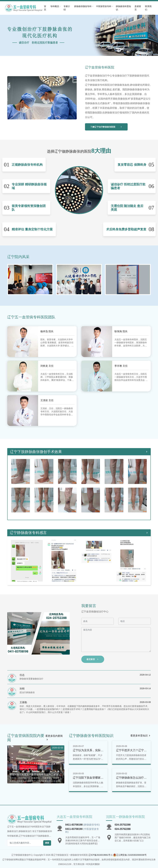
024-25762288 (123, 829)
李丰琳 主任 (122, 366)
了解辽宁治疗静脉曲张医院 (106, 127)
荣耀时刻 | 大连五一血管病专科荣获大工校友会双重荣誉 (35, 775)
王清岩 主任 (48, 400)
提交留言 (93, 659)
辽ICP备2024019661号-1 (100, 855)
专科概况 (63, 6)
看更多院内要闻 (54, 738)
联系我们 (150, 8)
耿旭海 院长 (122, 331)
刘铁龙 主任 (48, 366)
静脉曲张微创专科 (90, 6)
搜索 (47, 843)
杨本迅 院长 (48, 331)
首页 (53, 8)
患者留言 (141, 8)
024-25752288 (123, 825)
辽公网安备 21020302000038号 (131, 855)
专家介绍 (74, 8)
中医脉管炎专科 (110, 6)
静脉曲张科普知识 (128, 8)
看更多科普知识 (141, 736)
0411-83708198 (74, 825)
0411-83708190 (74, 829)
